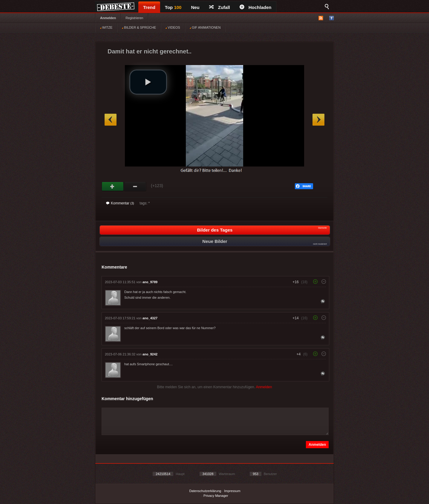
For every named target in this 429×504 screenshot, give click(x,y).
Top (173, 7)
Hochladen (256, 7)
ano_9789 (150, 282)
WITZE (106, 27)
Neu (195, 7)
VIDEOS (173, 27)
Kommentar (120, 203)
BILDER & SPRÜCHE (139, 27)
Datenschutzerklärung (205, 491)
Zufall (220, 7)
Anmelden (108, 18)
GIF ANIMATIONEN (205, 27)
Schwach (135, 187)
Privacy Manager (216, 496)
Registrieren (134, 18)
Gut (113, 187)
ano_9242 (150, 354)
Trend (149, 7)
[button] (148, 82)
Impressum (232, 491)
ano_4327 (150, 318)
